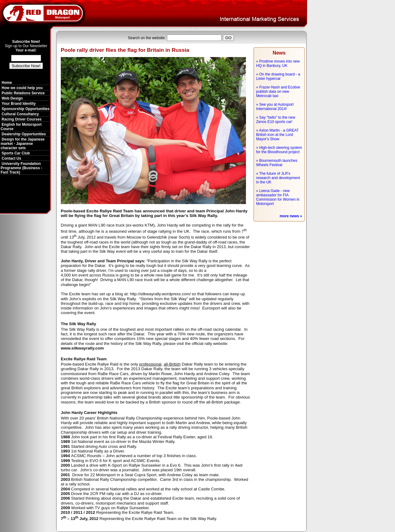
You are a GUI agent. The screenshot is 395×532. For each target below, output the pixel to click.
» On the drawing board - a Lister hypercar (278, 76)
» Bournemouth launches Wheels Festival (277, 163)
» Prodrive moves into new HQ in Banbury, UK (278, 63)
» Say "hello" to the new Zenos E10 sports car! (276, 120)
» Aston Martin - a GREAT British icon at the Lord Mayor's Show (277, 135)
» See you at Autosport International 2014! (275, 107)
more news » (291, 216)
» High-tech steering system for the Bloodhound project (279, 150)
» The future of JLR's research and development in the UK (278, 178)
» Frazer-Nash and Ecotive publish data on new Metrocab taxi (278, 92)
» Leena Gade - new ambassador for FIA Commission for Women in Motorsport (278, 197)
